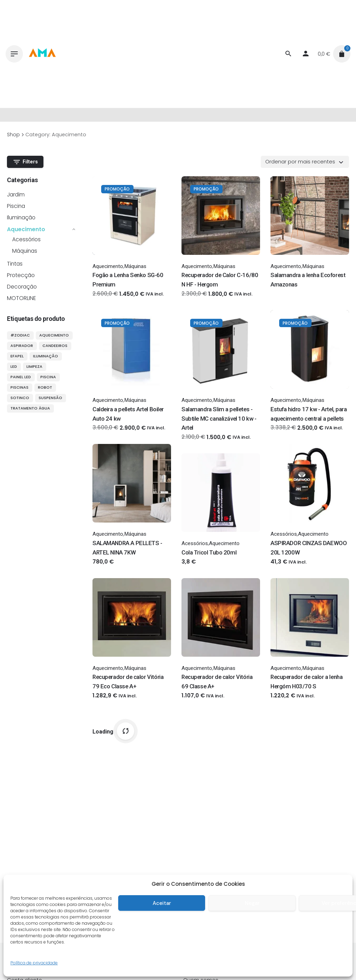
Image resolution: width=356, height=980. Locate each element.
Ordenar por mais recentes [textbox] (300, 162)
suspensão (50, 398)
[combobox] (305, 162)
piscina (48, 377)
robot (45, 387)
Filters (25, 162)
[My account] (306, 54)
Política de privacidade (34, 963)
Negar (252, 903)
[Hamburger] (14, 54)
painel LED (21, 377)
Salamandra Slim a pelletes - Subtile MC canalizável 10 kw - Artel (219, 419)
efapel (17, 356)
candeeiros (55, 346)
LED (14, 366)
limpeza (34, 366)
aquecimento (54, 335)
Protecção (21, 275)
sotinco (20, 398)
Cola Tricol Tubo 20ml (209, 552)
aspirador (22, 346)
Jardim (16, 195)
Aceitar (162, 903)
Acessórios (26, 239)
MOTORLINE (22, 298)
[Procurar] (288, 54)
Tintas (15, 264)
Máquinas (25, 251)
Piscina (16, 206)
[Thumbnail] (42, 54)
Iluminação (21, 217)
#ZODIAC (20, 335)
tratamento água (30, 408)
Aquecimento (26, 229)
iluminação (46, 356)
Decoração (22, 287)
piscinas (19, 387)
